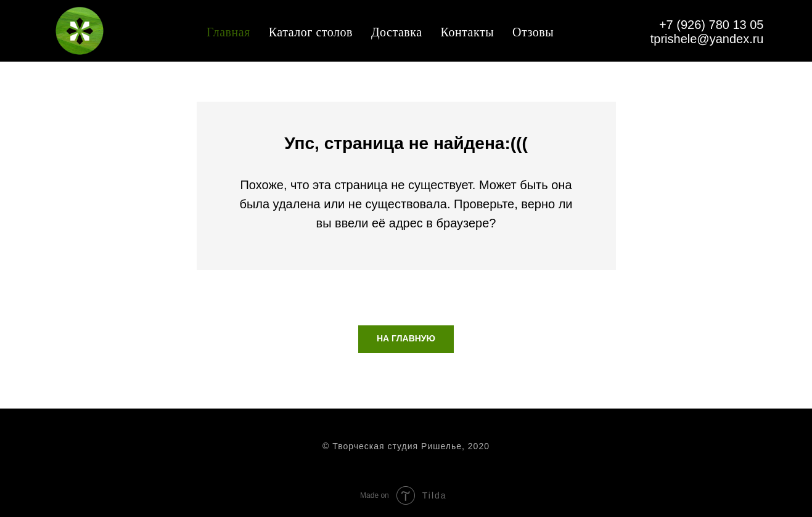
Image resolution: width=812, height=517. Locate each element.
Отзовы (533, 32)
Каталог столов (311, 32)
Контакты (468, 32)
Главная (228, 32)
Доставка (397, 32)
